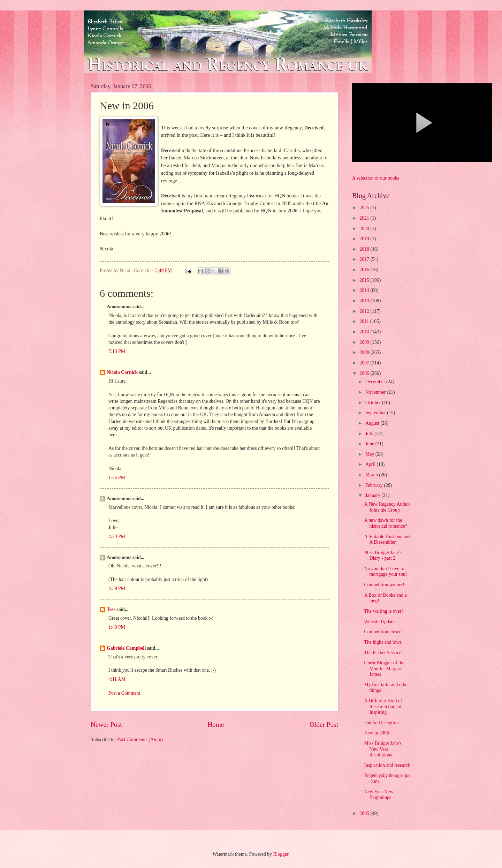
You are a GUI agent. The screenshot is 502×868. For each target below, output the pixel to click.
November (376, 392)
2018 (365, 249)
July (370, 434)
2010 (365, 332)
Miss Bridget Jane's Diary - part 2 (383, 556)
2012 (365, 311)
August (373, 423)
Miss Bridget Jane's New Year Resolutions (383, 749)
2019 (365, 239)
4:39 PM (117, 588)
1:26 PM (117, 478)
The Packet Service (383, 653)
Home (216, 724)
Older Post (324, 724)
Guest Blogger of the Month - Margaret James (384, 669)
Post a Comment (124, 693)
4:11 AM (117, 679)
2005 (365, 813)
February (375, 485)
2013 (365, 301)
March (372, 475)
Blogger (281, 854)
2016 (365, 270)
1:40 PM (117, 627)
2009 (365, 342)
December (376, 382)
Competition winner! (384, 585)
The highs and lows (383, 642)
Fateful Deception (381, 723)
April (371, 464)
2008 (365, 352)
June (370, 444)
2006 (365, 373)
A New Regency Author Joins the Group (387, 507)
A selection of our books (376, 178)
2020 (365, 229)
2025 (365, 208)
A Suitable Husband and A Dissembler (387, 539)
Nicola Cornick (122, 372)
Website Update (379, 622)
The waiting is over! (383, 611)
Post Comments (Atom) (140, 739)
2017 (365, 259)
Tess (111, 609)
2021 (365, 218)
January (373, 495)
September (376, 413)
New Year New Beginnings (379, 795)
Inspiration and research (387, 765)
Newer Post (106, 724)
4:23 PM (117, 537)
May (370, 454)
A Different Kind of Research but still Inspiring (383, 707)
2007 (365, 363)
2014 (365, 290)
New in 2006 (376, 733)
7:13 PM (117, 351)
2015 (365, 280)
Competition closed (383, 632)
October (374, 403)
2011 (365, 321)
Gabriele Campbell (126, 648)
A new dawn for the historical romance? (385, 523)
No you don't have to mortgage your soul (385, 572)
